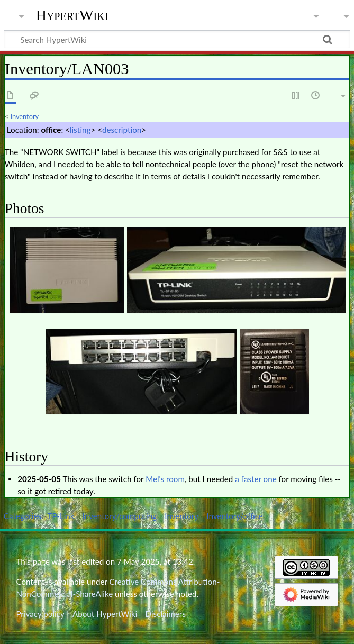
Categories (22, 516)
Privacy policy (40, 614)
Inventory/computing (120, 516)
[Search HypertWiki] (177, 39)
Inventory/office (235, 516)
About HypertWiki (105, 614)
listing (80, 130)
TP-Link (61, 516)
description (122, 130)
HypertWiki (72, 15)
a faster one (256, 479)
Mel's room (165, 479)
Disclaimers (166, 614)
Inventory (25, 116)
